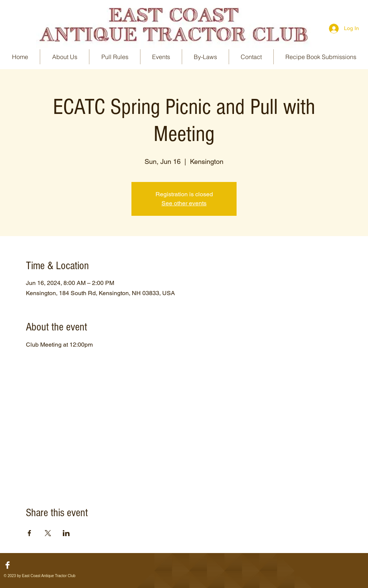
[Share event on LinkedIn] (66, 533)
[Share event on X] (48, 533)
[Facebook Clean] (8, 565)
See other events (184, 203)
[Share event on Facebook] (29, 533)
